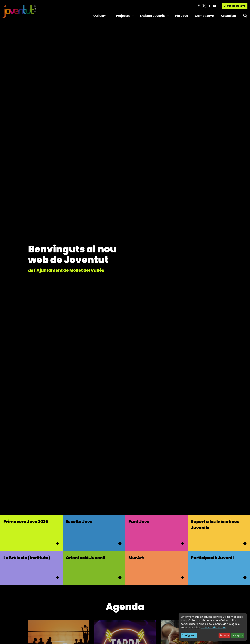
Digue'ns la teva (235, 6)
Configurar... (189, 635)
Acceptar (238, 635)
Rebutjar (225, 635)
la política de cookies (214, 628)
